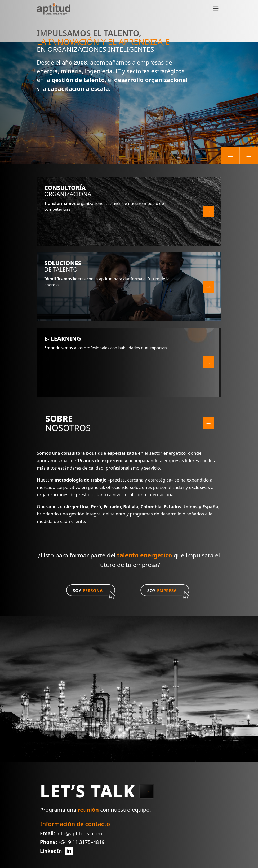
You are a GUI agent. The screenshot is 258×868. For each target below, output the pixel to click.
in (69, 851)
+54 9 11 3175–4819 (81, 842)
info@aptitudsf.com (79, 833)
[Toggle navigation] (216, 8)
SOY (88, 591)
